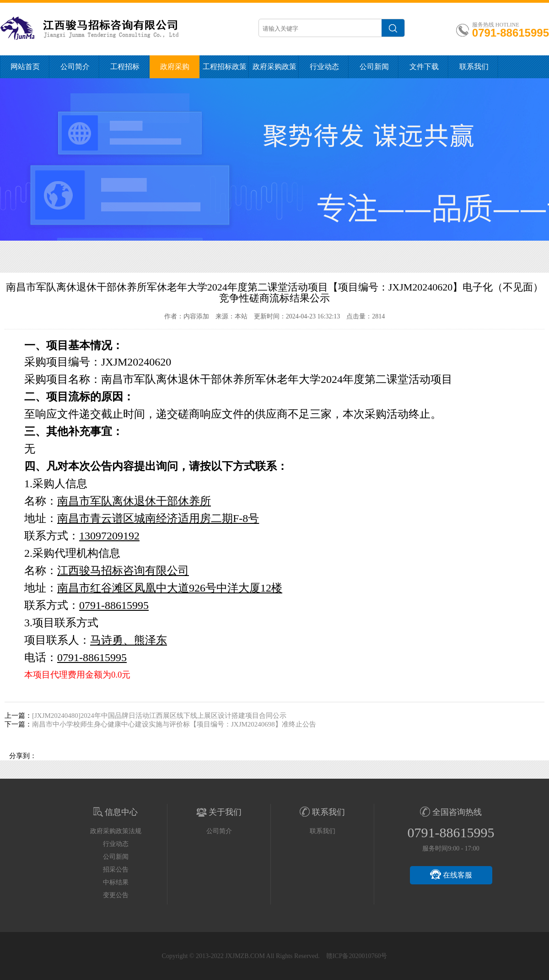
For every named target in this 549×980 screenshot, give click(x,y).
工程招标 (125, 67)
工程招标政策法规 (225, 70)
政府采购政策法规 (274, 70)
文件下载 (424, 67)
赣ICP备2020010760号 (357, 956)
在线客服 (451, 874)
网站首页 (25, 67)
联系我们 (474, 67)
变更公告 (116, 895)
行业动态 (324, 67)
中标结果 (116, 882)
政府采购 (175, 67)
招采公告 (116, 870)
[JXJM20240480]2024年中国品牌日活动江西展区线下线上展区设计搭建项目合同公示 (159, 716)
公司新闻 (374, 67)
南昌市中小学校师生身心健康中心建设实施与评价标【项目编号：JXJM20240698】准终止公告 (174, 724)
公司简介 (75, 67)
